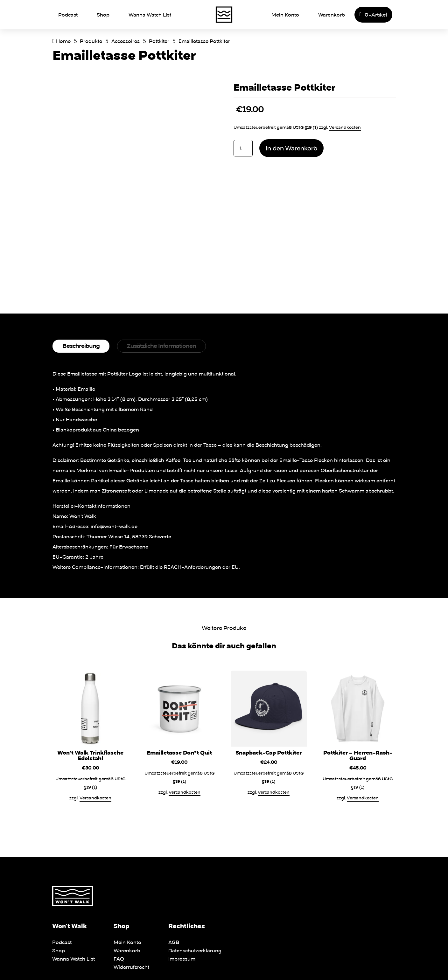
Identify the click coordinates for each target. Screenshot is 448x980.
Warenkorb (332, 15)
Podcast (68, 15)
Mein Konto (285, 15)
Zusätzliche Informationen (161, 346)
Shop (103, 15)
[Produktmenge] (243, 148)
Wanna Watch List (150, 15)
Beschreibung (81, 346)
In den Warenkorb (291, 148)
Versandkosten (345, 127)
